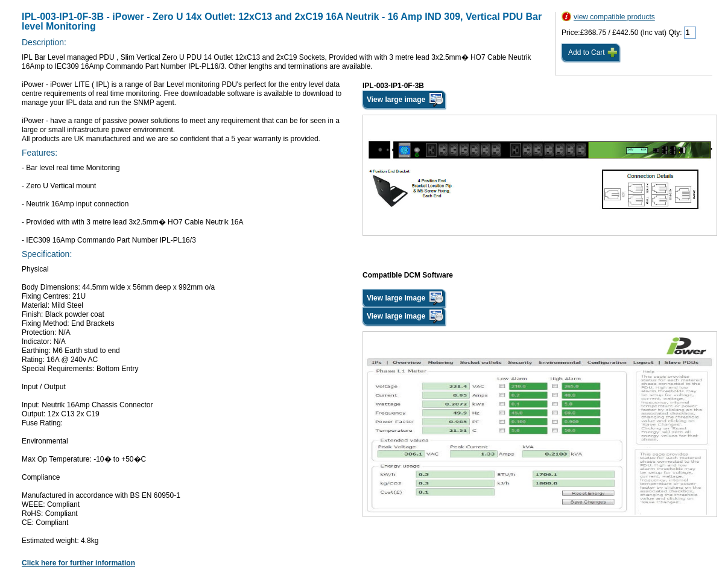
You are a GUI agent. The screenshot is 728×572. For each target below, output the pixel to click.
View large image (396, 100)
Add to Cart (587, 52)
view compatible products (614, 17)
